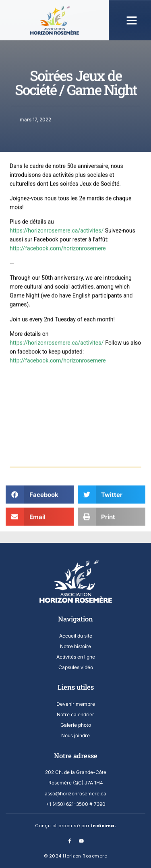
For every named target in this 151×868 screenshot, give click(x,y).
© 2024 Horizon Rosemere (76, 856)
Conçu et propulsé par (76, 826)
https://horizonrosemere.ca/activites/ (57, 325)
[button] (132, 20)
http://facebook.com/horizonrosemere (58, 343)
